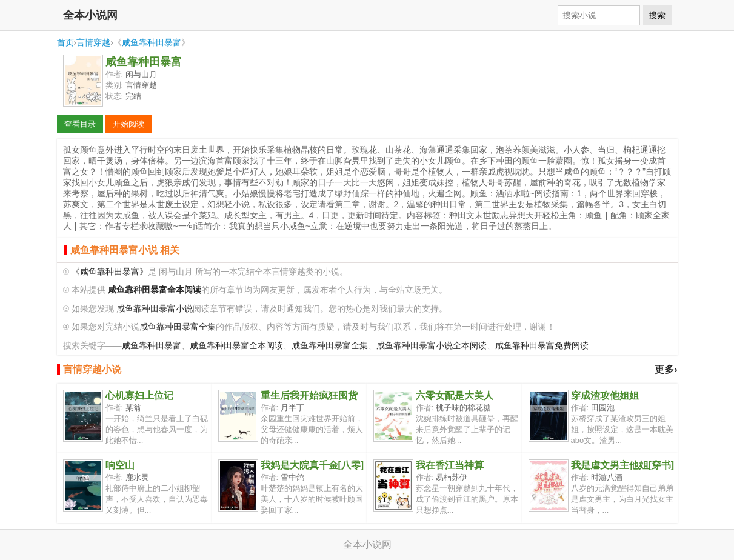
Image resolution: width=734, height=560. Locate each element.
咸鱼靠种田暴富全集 (178, 327)
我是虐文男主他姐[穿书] (623, 465)
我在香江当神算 (450, 465)
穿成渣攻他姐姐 (605, 395)
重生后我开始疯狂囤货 (309, 395)
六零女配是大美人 (455, 395)
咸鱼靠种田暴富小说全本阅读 (432, 346)
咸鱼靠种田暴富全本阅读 (236, 346)
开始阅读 (128, 124)
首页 (65, 42)
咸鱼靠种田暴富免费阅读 (542, 346)
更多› (666, 369)
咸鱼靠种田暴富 (152, 42)
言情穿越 (93, 42)
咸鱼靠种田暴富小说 (155, 309)
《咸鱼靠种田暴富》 (110, 272)
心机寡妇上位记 (139, 395)
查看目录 (80, 124)
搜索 (657, 15)
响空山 (120, 465)
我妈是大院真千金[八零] (312, 465)
